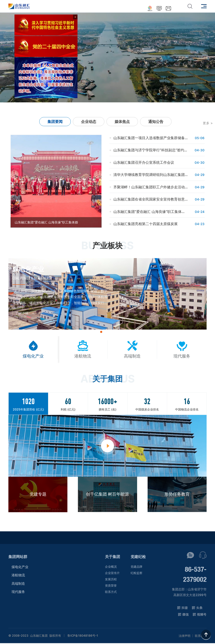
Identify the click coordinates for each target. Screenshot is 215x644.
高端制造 (18, 584)
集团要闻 (55, 122)
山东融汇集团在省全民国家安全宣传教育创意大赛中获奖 (151, 199)
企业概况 (111, 567)
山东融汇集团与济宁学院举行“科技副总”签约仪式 (151, 150)
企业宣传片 (112, 574)
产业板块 (107, 245)
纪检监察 (136, 574)
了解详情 (22, 313)
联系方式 (111, 593)
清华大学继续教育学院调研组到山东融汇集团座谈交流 (151, 175)
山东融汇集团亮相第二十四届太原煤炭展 (146, 224)
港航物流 (18, 576)
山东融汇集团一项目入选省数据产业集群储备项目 (151, 138)
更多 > (208, 123)
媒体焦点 (122, 122)
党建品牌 (136, 567)
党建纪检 (138, 558)
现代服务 (18, 593)
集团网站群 (18, 558)
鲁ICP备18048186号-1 (83, 636)
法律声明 (185, 637)
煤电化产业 (20, 568)
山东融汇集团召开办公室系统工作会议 (144, 162)
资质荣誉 (111, 586)
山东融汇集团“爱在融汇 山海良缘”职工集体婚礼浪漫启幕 (151, 212)
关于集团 (113, 558)
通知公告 (156, 122)
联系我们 (201, 637)
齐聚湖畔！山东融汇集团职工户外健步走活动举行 (151, 187)
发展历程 (111, 580)
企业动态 (89, 122)
